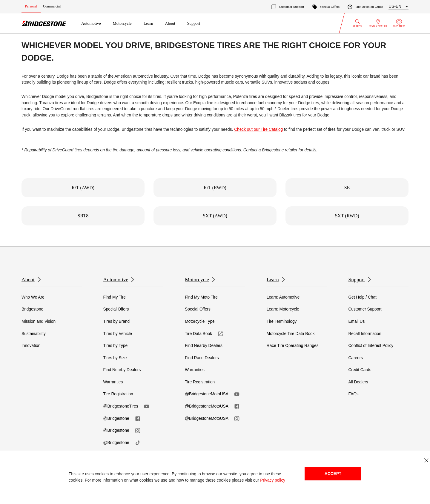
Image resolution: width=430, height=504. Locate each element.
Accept (333, 474)
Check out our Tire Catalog (258, 129)
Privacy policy (273, 480)
